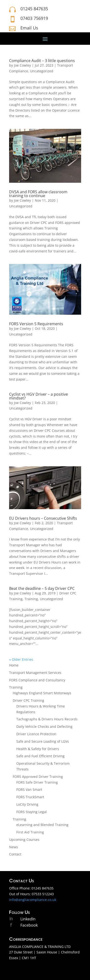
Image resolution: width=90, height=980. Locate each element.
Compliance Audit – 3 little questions (42, 61)
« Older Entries (21, 659)
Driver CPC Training (28, 700)
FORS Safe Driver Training (37, 782)
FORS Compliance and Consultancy (37, 680)
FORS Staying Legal (32, 812)
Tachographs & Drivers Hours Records (47, 719)
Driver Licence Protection (36, 734)
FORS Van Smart (29, 789)
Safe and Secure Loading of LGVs (43, 741)
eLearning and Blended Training (42, 825)
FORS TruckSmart (30, 797)
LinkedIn (28, 919)
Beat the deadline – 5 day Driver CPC (42, 588)
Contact (15, 854)
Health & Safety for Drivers (38, 749)
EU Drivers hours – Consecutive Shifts (43, 518)
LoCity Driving (27, 804)
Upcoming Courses (24, 840)
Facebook (29, 925)
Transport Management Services (35, 673)
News (14, 847)
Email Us (29, 28)
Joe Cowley (22, 65)
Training (31, 599)
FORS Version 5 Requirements (36, 324)
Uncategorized (42, 71)
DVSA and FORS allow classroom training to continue (38, 194)
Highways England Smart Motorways (42, 693)
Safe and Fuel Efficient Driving (40, 756)
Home (14, 665)
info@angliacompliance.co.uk (33, 900)
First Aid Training (30, 832)
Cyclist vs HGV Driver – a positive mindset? (39, 396)
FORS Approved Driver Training (38, 777)
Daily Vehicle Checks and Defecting (44, 726)
